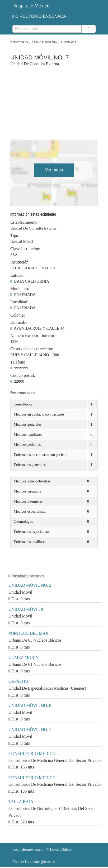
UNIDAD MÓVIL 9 (26, 609)
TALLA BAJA (21, 802)
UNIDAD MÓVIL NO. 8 (30, 705)
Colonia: (18, 315)
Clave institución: (25, 249)
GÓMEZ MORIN (24, 657)
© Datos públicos (42, 850)
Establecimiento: (25, 222)
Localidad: (19, 302)
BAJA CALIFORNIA (44, 42)
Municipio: (20, 289)
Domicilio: (19, 322)
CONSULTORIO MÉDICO (32, 753)
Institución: (20, 262)
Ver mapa (54, 170)
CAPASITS (18, 681)
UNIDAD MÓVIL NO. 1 (30, 730)
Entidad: (17, 275)
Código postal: (23, 375)
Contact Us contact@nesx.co (34, 862)
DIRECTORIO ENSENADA (39, 16)
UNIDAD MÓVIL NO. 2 (30, 585)
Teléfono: (18, 362)
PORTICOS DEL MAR (28, 633)
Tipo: (15, 236)
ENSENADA (69, 42)
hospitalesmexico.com (29, 850)
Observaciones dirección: (32, 349)
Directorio (19, 42)
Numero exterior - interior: (33, 336)
